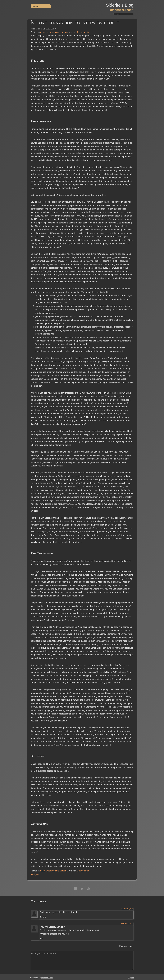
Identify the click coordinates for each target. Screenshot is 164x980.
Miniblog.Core (47, 978)
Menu (35, 6)
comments (83, 32)
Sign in (131, 978)
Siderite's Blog (120, 5)
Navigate (35, 874)
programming (52, 32)
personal (64, 32)
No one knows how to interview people (75, 22)
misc (42, 32)
